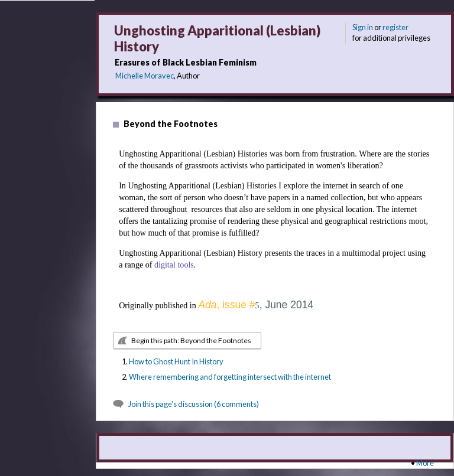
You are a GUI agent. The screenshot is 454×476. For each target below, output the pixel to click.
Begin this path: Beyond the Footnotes (191, 340)
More (425, 463)
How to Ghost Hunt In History (176, 361)
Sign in (363, 27)
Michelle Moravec (145, 76)
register (395, 27)
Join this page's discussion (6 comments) (194, 404)
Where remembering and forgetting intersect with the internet (230, 377)
